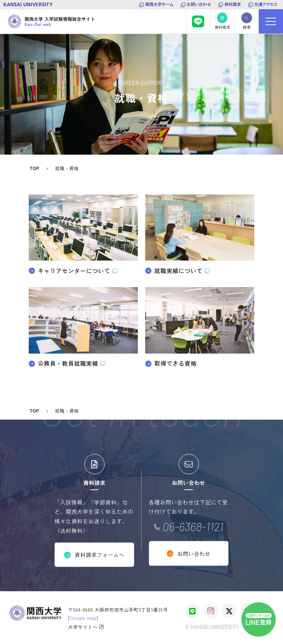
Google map (83, 618)
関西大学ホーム (159, 4)
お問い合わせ (199, 4)
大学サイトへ (86, 627)
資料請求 (233, 4)
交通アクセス (266, 4)
